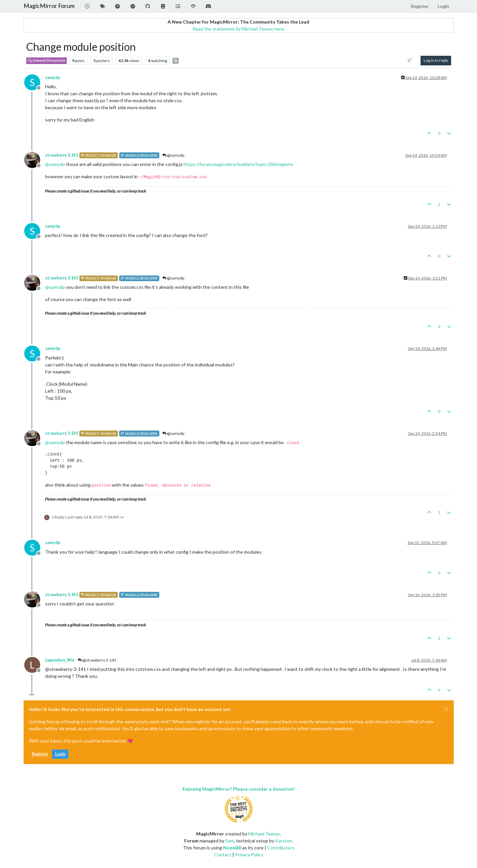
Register (40, 754)
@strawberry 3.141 (97, 660)
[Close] (446, 709)
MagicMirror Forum (49, 6)
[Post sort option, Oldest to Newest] (409, 60)
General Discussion (46, 60)
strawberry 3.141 (62, 155)
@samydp (173, 155)
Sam (230, 841)
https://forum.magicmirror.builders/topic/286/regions (238, 164)
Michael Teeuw (264, 834)
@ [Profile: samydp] (55, 164)
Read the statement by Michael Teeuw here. (239, 29)
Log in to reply (436, 60)
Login (60, 754)
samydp (53, 78)
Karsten (284, 841)
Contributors (281, 848)
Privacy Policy (249, 855)
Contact (223, 855)
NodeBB (232, 848)
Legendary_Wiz (60, 660)
